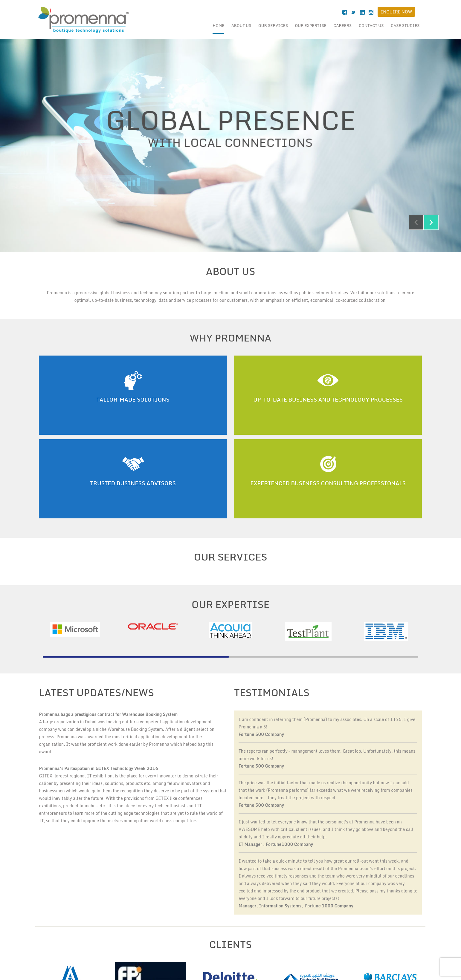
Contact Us (371, 25)
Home (218, 25)
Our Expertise (310, 25)
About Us (241, 25)
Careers (342, 25)
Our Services (273, 25)
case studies (405, 25)
